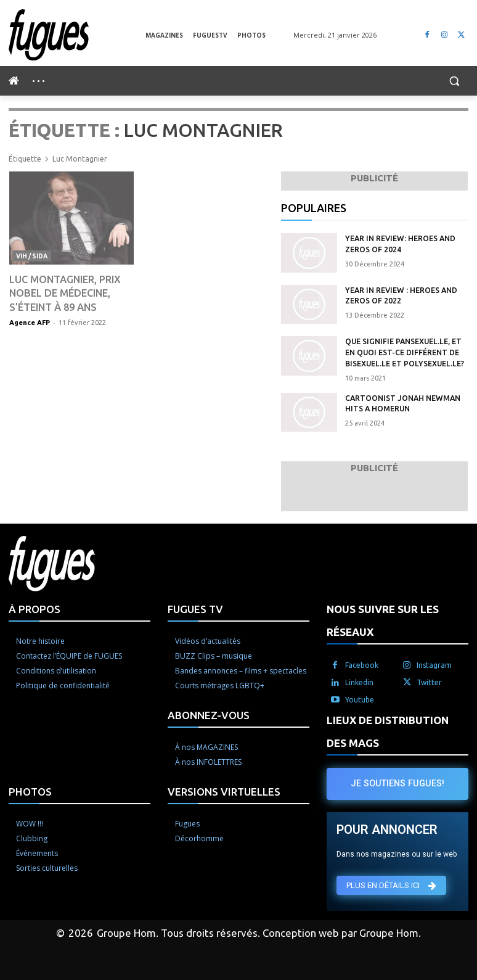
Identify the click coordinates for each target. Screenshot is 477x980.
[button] (454, 81)
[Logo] (77, 35)
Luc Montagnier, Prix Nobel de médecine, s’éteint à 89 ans (65, 293)
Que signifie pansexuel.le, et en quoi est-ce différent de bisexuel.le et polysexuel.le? (406, 351)
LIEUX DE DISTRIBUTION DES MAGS (388, 730)
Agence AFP (30, 322)
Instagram (434, 663)
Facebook (362, 663)
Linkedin (359, 681)
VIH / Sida (31, 256)
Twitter (429, 681)
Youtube (360, 698)
